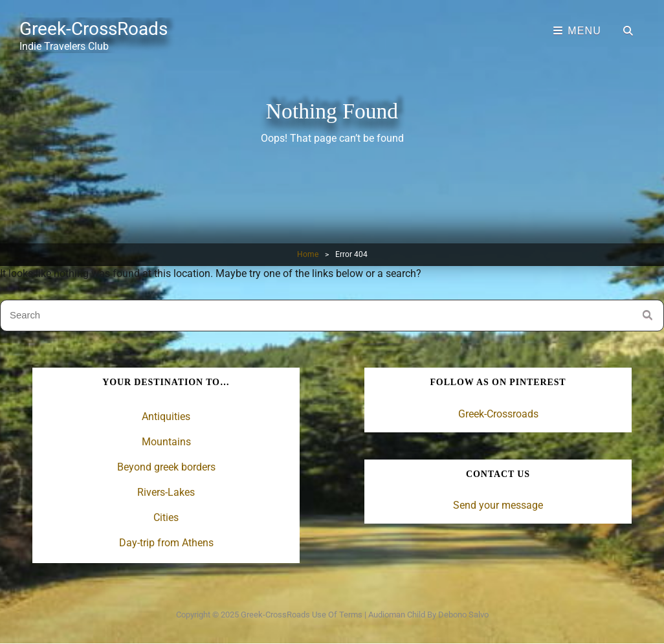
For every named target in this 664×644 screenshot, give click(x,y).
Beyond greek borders (166, 467)
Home (308, 254)
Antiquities (166, 416)
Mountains (166, 442)
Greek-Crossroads (498, 414)
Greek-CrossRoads (94, 29)
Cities (166, 517)
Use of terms (337, 615)
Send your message (498, 505)
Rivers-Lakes (166, 492)
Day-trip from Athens (166, 543)
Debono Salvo (463, 615)
